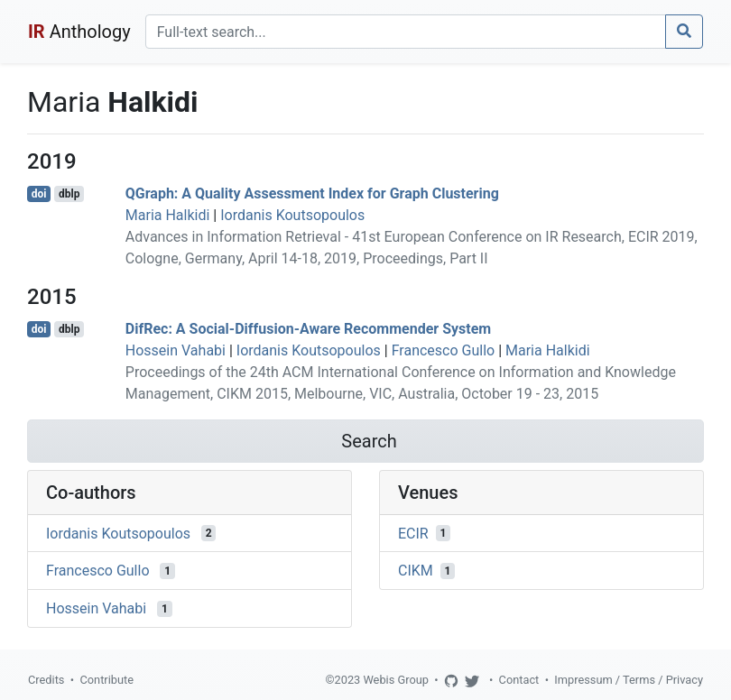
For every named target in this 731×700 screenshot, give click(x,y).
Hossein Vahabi (176, 350)
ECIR (413, 533)
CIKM (416, 571)
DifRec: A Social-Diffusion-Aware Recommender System (308, 329)
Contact (519, 680)
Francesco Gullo (444, 350)
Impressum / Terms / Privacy (629, 680)
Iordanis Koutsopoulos (292, 215)
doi (39, 194)
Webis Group (396, 680)
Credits (46, 680)
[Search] (406, 32)
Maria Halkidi (168, 215)
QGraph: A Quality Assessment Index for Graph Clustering (312, 193)
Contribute (106, 680)
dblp (69, 194)
